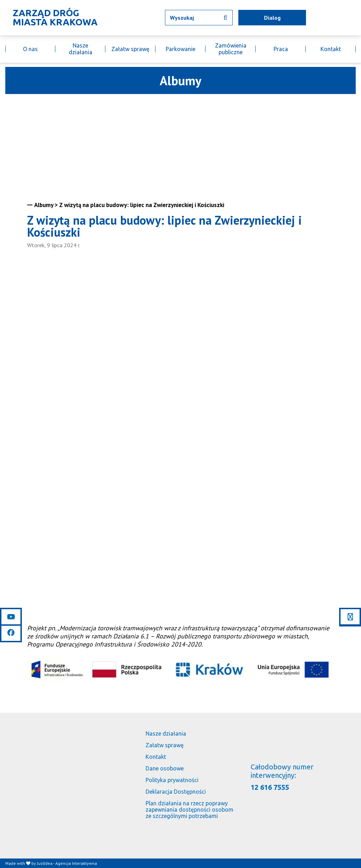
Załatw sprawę (130, 49)
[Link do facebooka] (11, 633)
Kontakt (331, 49)
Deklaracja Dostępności (176, 792)
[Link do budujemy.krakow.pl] (356, 18)
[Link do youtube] (11, 617)
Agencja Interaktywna (76, 863)
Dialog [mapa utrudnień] (272, 18)
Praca (281, 49)
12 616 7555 (270, 787)
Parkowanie (180, 49)
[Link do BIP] (346, 18)
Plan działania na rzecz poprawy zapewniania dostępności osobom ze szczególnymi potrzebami (189, 810)
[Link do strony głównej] (53, 18)
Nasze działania (81, 49)
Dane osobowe (165, 768)
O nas (30, 49)
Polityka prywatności (172, 780)
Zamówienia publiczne (231, 49)
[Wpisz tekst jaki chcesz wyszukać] (199, 18)
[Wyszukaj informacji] (225, 18)
